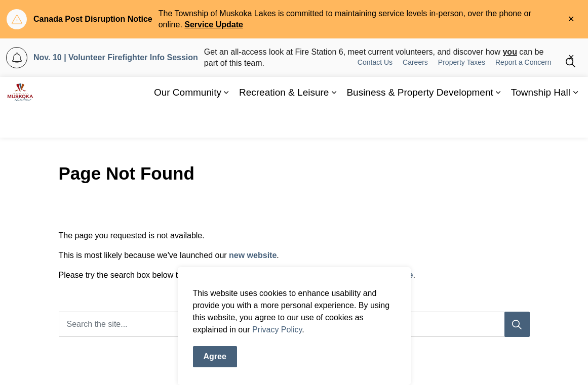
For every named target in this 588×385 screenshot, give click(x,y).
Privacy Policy (277, 337)
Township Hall (541, 122)
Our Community (188, 122)
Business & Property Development (420, 122)
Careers (415, 92)
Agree (215, 364)
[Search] (517, 324)
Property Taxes (462, 92)
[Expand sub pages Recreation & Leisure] (334, 122)
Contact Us (375, 92)
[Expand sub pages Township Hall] (575, 122)
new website (253, 255)
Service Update (214, 25)
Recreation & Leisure (284, 122)
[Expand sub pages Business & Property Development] (498, 122)
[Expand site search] (570, 92)
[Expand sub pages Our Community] (226, 122)
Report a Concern (523, 92)
